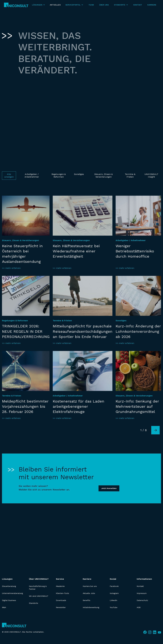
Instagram (114, 593)
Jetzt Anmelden (109, 488)
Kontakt (138, 5)
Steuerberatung (9, 586)
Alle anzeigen (9, 175)
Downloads (61, 600)
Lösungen (7, 579)
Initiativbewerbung (91, 607)
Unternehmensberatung (12, 593)
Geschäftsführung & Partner (38, 588)
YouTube (114, 607)
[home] (16, 5)
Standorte (34, 603)
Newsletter (61, 607)
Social (113, 579)
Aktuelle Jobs (89, 593)
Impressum (142, 593)
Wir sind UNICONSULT (39, 596)
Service (60, 579)
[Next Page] (155, 430)
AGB (139, 607)
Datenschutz (142, 600)
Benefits (87, 600)
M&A (4, 607)
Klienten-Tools (62, 593)
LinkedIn (113, 600)
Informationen (144, 579)
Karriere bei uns (90, 586)
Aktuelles (55, 5)
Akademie (60, 586)
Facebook (114, 586)
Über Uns (104, 5)
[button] (39, 5)
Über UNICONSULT (39, 579)
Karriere (152, 5)
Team (91, 5)
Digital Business (9, 600)
